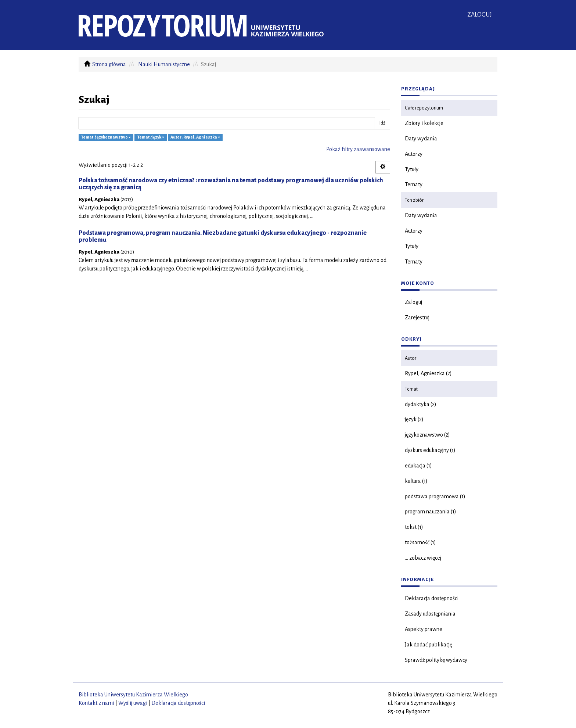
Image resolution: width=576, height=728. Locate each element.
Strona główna (109, 64)
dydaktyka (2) (421, 404)
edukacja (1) (418, 466)
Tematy (414, 184)
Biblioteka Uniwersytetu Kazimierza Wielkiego (133, 695)
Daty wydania (421, 139)
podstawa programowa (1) (435, 496)
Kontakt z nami (96, 703)
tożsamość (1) (420, 542)
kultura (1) (416, 481)
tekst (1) (414, 527)
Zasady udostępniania (430, 614)
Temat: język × (151, 137)
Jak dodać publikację (429, 645)
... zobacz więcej (423, 558)
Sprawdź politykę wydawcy (436, 660)
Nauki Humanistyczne (164, 64)
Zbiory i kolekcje (424, 123)
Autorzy (414, 154)
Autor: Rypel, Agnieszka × (195, 137)
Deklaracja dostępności (432, 598)
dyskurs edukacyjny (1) (430, 450)
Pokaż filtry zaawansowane (358, 149)
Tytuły (412, 169)
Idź (382, 123)
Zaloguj (413, 302)
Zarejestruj (417, 318)
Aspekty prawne (424, 629)
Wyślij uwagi (133, 703)
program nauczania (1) (431, 512)
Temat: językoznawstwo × (106, 137)
